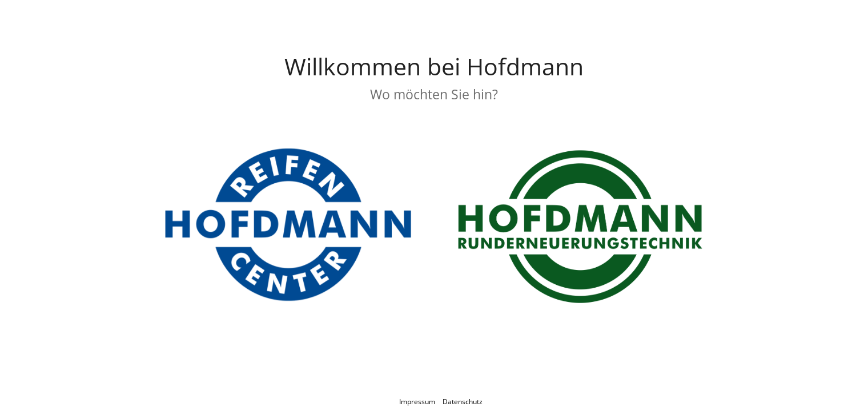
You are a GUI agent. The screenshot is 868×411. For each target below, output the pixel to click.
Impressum (417, 402)
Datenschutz (463, 402)
